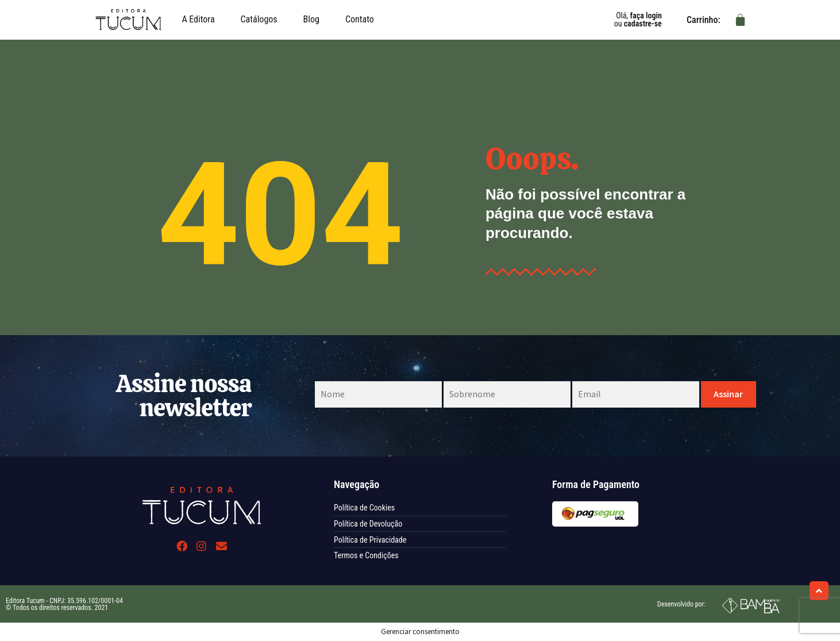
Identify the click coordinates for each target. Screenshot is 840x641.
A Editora (198, 19)
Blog (311, 19)
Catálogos (259, 19)
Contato (360, 19)
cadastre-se (643, 24)
